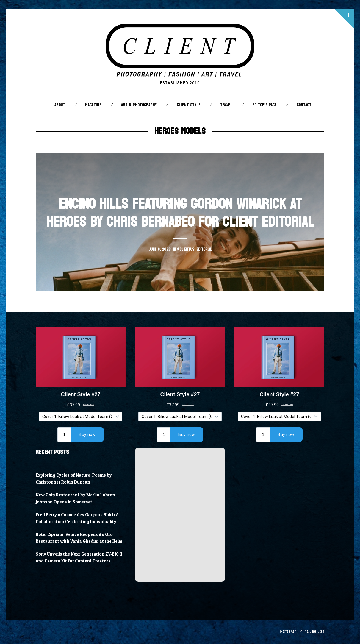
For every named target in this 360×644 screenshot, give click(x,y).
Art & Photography (139, 105)
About (60, 105)
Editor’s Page (264, 105)
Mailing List (314, 632)
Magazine (93, 105)
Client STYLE (189, 105)
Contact (304, 105)
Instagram (288, 632)
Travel (226, 105)
